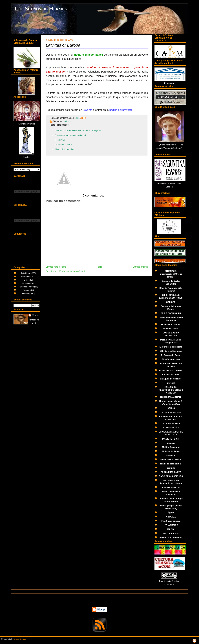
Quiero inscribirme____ (170, 145)
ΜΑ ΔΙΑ (171, 529)
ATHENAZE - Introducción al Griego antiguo (171, 274)
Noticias (26, 283)
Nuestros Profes (26, 287)
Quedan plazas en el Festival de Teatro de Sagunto (78, 130)
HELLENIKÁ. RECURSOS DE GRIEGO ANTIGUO (171, 390)
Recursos (26, 293)
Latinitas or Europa (63, 45)
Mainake (171, 443)
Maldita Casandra (171, 447)
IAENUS (171, 408)
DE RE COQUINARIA (171, 313)
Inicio (99, 267)
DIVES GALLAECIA (171, 324)
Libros (27, 280)
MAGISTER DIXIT (171, 439)
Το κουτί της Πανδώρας (171, 537)
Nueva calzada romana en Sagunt (70, 135)
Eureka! (171, 383)
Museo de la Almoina (64, 149)
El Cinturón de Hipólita (171, 347)
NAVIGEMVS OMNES (171, 459)
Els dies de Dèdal (171, 375)
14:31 (77, 118)
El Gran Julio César (171, 355)
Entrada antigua (140, 267)
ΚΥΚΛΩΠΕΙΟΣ (171, 525)
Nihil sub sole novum (171, 464)
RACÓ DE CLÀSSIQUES (171, 476)
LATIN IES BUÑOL (171, 428)
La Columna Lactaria (171, 412)
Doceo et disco (171, 328)
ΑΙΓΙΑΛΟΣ (171, 517)
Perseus (27, 290)
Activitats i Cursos (27, 124)
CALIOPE (171, 302)
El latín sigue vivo (171, 359)
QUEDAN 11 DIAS (63, 145)
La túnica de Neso (171, 423)
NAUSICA (171, 455)
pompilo (171, 468)
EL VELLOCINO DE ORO (171, 370)
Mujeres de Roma (171, 451)
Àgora (171, 513)
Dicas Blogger (20, 639)
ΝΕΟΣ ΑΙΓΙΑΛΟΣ (171, 533)
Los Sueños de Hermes (41, 8)
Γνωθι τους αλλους (171, 521)
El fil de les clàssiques (171, 351)
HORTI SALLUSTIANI (171, 397)
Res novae (60, 140)
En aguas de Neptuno (171, 379)
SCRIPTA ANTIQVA (171, 487)
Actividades (26, 273)
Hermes (36, 315)
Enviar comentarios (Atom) (72, 271)
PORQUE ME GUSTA (171, 472)
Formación (26, 277)
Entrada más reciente (56, 267)
